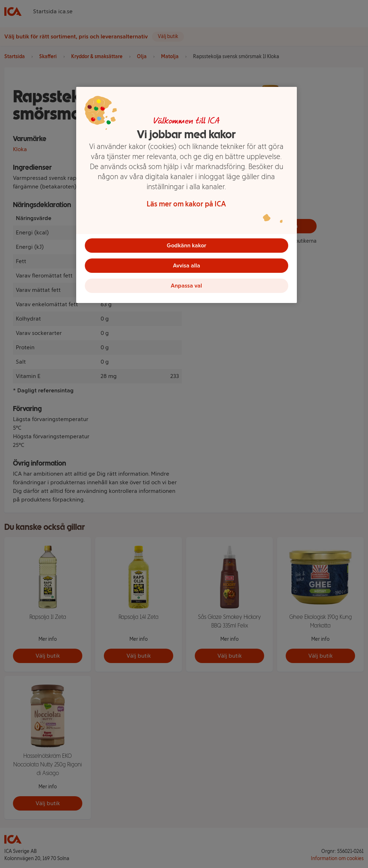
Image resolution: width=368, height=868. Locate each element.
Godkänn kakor (187, 245)
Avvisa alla (187, 265)
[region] (187, 195)
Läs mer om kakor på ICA (186, 204)
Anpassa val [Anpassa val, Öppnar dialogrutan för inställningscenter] (186, 286)
